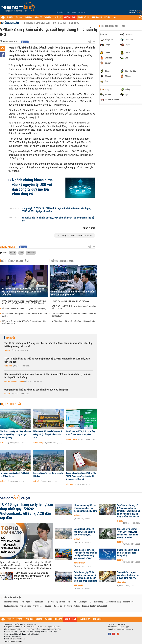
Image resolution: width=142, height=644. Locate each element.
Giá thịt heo (38, 606)
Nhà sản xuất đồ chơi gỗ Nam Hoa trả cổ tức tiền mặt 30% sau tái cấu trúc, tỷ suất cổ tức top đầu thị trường (47, 376)
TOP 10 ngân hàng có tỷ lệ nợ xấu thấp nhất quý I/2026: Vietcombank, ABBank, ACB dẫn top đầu (47, 360)
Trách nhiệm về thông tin (14, 641)
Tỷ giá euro (60, 602)
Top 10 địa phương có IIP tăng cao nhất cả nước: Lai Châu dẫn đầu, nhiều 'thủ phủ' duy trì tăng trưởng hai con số (48, 345)
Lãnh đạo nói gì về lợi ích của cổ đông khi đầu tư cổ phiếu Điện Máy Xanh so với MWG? (85, 554)
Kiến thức (74, 23)
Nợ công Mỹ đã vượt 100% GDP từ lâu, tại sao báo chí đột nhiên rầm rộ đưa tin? (128, 533)
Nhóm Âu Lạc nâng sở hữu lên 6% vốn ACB (71, 301)
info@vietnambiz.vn (17, 639)
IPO (21, 253)
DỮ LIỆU (107, 17)
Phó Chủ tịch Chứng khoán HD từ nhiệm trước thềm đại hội (25, 315)
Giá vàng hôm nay (11, 602)
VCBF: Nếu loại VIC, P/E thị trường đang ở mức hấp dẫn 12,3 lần (74, 307)
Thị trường (27, 23)
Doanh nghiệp (38, 443)
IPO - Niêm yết (59, 23)
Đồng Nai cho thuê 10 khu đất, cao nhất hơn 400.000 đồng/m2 (36, 390)
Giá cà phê (83, 602)
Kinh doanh (78, 585)
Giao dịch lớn (43, 23)
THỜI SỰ (10, 17)
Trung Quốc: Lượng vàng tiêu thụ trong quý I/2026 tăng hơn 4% (128, 575)
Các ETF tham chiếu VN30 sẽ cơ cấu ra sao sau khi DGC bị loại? (74, 315)
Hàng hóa (121, 582)
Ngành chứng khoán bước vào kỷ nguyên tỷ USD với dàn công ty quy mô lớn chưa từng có (32, 187)
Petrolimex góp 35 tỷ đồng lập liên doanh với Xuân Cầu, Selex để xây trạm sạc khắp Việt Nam (85, 577)
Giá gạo (48, 606)
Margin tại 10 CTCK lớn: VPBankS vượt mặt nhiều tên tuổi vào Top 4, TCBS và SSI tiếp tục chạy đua (56, 210)
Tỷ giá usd (39, 602)
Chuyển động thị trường (14, 381)
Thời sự (7, 350)
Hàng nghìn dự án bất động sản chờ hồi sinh (48, 475)
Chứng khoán (10, 23)
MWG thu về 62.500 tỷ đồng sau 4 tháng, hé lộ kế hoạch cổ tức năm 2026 (47, 434)
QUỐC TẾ (38, 17)
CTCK (13, 253)
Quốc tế (120, 542)
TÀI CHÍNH (48, 17)
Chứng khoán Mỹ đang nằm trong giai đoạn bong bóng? (128, 553)
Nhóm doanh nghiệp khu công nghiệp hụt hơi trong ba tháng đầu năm (85, 508)
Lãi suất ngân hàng (113, 602)
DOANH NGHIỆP (84, 17)
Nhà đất (8, 394)
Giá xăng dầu (128, 602)
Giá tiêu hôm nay (96, 602)
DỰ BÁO (19, 17)
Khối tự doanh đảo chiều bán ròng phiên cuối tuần (74, 321)
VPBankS (31, 253)
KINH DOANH (97, 17)
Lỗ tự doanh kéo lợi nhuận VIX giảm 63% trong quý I (25, 309)
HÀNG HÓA (29, 17)
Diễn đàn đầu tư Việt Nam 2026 (95, 606)
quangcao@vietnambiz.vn (123, 629)
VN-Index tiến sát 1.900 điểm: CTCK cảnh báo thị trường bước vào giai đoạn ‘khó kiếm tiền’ (23, 292)
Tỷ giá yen (50, 602)
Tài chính (8, 366)
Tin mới (10, 338)
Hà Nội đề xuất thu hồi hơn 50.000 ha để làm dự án (15, 475)
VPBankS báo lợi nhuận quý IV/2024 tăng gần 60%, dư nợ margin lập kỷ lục (58, 219)
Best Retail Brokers (72, 606)
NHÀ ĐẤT (58, 17)
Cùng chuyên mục (63, 261)
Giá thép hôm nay (11, 606)
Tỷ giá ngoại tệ (27, 602)
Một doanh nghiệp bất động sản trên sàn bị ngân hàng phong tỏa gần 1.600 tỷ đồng (15, 434)
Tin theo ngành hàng (113, 26)
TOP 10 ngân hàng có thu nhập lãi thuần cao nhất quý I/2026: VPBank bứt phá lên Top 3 (32, 576)
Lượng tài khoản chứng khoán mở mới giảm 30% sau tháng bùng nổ (73, 293)
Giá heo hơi (72, 602)
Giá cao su (58, 606)
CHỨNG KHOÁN (70, 17)
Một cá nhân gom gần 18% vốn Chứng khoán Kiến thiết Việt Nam (24, 322)
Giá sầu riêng (26, 606)
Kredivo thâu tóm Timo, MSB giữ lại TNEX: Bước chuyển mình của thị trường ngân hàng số (81, 476)
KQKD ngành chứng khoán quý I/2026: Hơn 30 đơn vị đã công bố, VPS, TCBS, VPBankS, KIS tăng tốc (24, 302)
